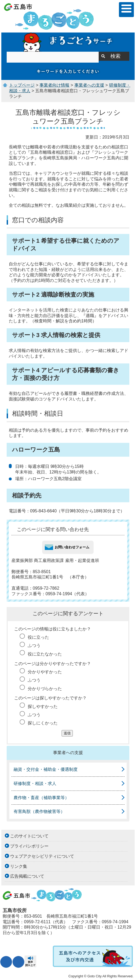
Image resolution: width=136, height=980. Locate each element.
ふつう (34, 645)
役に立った (38, 637)
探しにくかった (43, 723)
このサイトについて (29, 836)
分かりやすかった (45, 672)
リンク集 (19, 866)
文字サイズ (6, 962)
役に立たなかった (45, 654)
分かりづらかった (45, 689)
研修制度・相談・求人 (35, 783)
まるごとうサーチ (68, 42)
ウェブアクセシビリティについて (42, 856)
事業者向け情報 (54, 85)
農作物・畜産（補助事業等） (41, 798)
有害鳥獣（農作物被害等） (39, 811)
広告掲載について (27, 876)
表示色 (18, 962)
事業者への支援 (89, 85)
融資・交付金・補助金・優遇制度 (46, 769)
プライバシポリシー (29, 846)
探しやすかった (43, 706)
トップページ (22, 85)
